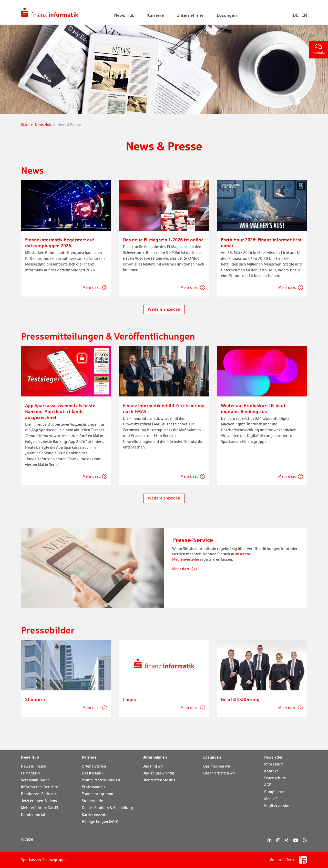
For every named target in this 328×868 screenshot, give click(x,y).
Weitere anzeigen (164, 309)
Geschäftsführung (240, 699)
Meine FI (271, 799)
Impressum (274, 764)
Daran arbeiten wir (219, 773)
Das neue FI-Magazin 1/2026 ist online (163, 240)
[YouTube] (296, 840)
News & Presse (33, 766)
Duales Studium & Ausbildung (107, 808)
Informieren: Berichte (39, 787)
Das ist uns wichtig (158, 773)
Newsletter (273, 757)
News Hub (30, 757)
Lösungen (212, 757)
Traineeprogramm (98, 794)
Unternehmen (155, 757)
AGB (268, 785)
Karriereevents (94, 815)
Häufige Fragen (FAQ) (100, 821)
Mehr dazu (92, 287)
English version (277, 806)
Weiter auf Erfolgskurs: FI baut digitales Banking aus (253, 408)
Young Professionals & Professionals (101, 783)
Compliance (274, 792)
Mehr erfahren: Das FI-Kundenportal (40, 811)
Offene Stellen (94, 766)
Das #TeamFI (93, 773)
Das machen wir (217, 766)
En (304, 15)
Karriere (89, 757)
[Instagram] (278, 840)
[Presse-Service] (93, 567)
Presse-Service (193, 540)
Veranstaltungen (35, 780)
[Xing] (287, 840)
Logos (130, 699)
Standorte (36, 699)
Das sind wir (153, 766)
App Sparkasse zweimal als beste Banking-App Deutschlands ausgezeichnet (60, 411)
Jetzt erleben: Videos (39, 801)
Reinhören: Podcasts (39, 794)
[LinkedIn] (269, 840)
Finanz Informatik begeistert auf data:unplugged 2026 (60, 243)
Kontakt (319, 49)
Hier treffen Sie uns (159, 780)
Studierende (92, 801)
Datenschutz (275, 778)
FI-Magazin (30, 773)
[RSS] (305, 840)
